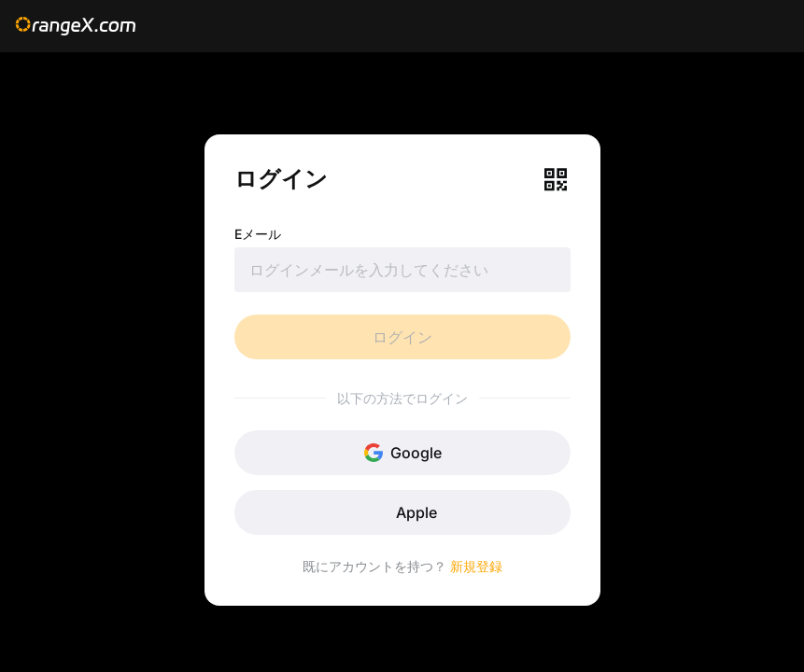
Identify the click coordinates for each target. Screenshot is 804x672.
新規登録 (476, 566)
